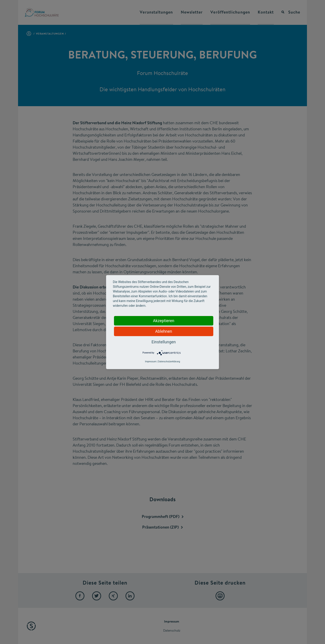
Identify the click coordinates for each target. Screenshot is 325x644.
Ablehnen (164, 331)
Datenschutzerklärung (169, 362)
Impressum (151, 362)
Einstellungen (164, 342)
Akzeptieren (164, 321)
